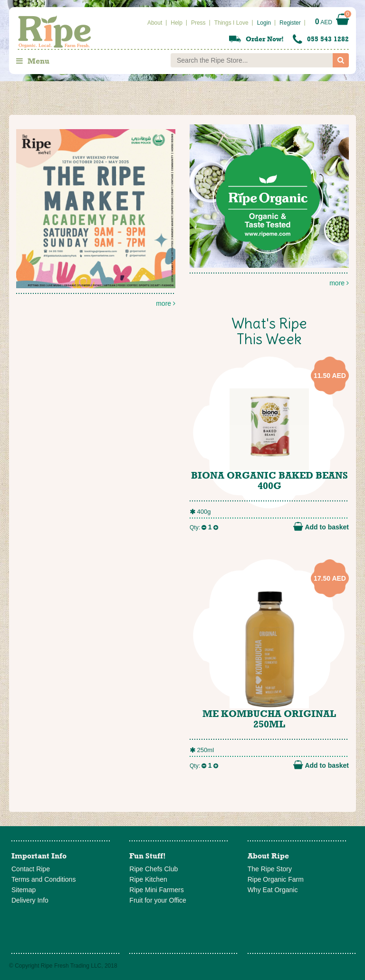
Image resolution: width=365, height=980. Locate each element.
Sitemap (24, 890)
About (155, 23)
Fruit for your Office (158, 900)
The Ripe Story (270, 869)
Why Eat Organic (273, 890)
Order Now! (265, 39)
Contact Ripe (31, 869)
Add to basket (321, 527)
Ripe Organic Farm (276, 879)
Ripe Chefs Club (154, 869)
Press (198, 23)
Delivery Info (30, 900)
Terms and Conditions (43, 879)
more (269, 206)
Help (177, 23)
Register (290, 23)
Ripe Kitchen (148, 879)
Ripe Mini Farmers (156, 890)
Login (264, 23)
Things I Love (231, 23)
